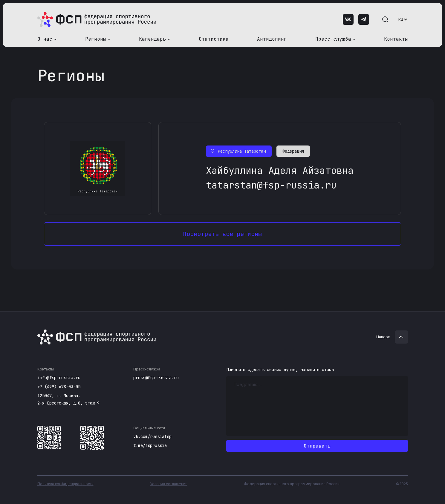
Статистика (214, 39)
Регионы (96, 39)
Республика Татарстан (242, 151)
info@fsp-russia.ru (59, 378)
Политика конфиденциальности (65, 484)
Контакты (396, 39)
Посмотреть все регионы (222, 234)
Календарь (152, 39)
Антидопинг (272, 39)
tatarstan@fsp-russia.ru (271, 185)
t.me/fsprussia (150, 445)
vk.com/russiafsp (152, 436)
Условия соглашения (169, 484)
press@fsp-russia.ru (156, 378)
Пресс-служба (333, 39)
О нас (45, 39)
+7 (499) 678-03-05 (59, 387)
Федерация (293, 151)
